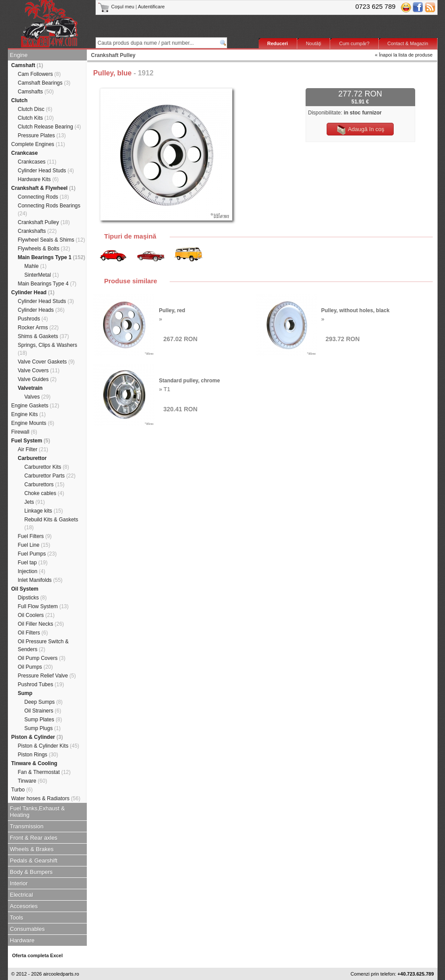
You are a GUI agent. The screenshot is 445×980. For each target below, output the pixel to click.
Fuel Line (34, 545)
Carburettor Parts (50, 476)
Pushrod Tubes (41, 684)
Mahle (36, 266)
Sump (25, 693)
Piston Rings (38, 755)
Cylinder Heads (41, 310)
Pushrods (33, 319)
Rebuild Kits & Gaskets (52, 524)
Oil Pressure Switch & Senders (43, 645)
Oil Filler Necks (41, 624)
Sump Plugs (43, 728)
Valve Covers (39, 371)
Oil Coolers (36, 615)
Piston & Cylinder (37, 737)
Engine (19, 55)
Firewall (24, 432)
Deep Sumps (44, 702)
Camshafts (36, 92)
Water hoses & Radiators (46, 798)
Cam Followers (39, 74)
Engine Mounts (33, 423)
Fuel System (31, 441)
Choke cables (44, 493)
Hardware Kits (38, 179)
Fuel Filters (35, 536)
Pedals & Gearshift (34, 861)
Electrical (22, 895)
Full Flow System (43, 606)
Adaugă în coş (360, 130)
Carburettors (44, 485)
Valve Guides (37, 379)
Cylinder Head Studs (46, 171)
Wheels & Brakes (32, 849)
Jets (35, 502)
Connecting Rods (44, 197)
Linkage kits (44, 511)
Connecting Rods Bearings (49, 210)
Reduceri (278, 43)
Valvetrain (30, 388)
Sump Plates (43, 720)
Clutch (20, 100)
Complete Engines (38, 144)
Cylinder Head (33, 292)
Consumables (28, 929)
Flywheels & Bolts (44, 249)
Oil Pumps (36, 667)
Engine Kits (29, 414)
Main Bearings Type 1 (52, 257)
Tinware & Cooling (34, 763)
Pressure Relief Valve (47, 676)
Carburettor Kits (47, 467)
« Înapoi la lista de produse (404, 55)
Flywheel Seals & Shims (52, 240)
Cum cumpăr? (354, 43)
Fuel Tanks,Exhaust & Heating (38, 812)
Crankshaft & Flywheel (44, 188)
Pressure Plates (42, 135)
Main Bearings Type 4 (47, 284)
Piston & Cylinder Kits (49, 746)
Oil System (25, 589)
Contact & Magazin (408, 43)
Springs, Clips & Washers (48, 349)
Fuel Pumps (37, 554)
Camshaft (27, 65)
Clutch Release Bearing (50, 127)
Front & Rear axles (34, 838)
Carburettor (32, 458)
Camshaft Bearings (44, 83)
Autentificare (151, 7)
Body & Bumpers (32, 872)
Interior (19, 883)
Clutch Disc (35, 109)
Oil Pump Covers (42, 658)
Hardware (22, 940)
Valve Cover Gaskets (46, 362)
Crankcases (37, 162)
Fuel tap (33, 563)
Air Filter (33, 449)
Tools (17, 918)
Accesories (24, 906)
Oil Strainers (43, 711)
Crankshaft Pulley (44, 222)
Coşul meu (117, 7)
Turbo (22, 790)
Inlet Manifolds (40, 580)
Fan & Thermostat (44, 772)
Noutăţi (314, 43)
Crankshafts (37, 231)
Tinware (33, 781)
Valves (38, 397)
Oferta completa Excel (38, 955)
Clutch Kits (36, 118)
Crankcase (25, 153)
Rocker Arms (38, 328)
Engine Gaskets (35, 406)
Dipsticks (32, 598)
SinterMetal (42, 275)
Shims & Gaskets (44, 336)
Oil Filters (33, 633)
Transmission (27, 826)
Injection (32, 571)
